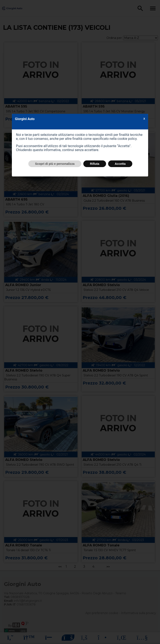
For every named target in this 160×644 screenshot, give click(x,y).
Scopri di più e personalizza (55, 164)
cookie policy (127, 139)
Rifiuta (95, 164)
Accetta (120, 164)
